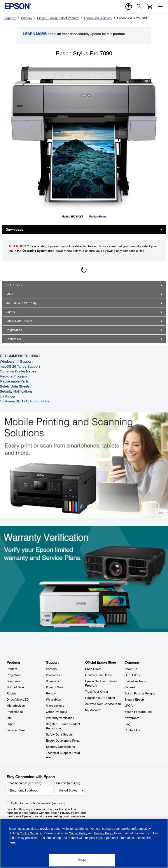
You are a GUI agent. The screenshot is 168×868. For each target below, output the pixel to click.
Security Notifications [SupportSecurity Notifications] (60, 747)
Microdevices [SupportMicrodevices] (55, 706)
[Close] (82, 860)
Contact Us (13, 339)
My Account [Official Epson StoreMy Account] (93, 710)
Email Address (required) (24, 783)
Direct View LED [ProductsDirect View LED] (18, 699)
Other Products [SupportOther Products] (56, 712)
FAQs (9, 294)
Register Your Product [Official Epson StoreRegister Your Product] (100, 698)
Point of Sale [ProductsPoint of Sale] (15, 687)
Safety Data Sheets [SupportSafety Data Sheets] (59, 734)
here (12, 842)
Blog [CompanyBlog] (128, 724)
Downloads (14, 230)
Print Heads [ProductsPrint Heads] (15, 712)
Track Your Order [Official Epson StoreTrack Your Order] (97, 692)
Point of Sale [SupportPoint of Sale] (55, 687)
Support (10, 18)
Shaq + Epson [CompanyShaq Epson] (134, 699)
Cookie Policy (78, 833)
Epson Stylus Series (98, 18)
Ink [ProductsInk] (9, 718)
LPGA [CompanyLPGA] (129, 706)
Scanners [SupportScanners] (52, 681)
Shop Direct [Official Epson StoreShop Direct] (93, 669)
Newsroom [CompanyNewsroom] (132, 718)
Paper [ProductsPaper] (11, 724)
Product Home (98, 217)
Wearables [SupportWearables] (53, 699)
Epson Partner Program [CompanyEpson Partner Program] (141, 693)
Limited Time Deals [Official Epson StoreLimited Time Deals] (98, 675)
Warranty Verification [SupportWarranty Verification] (60, 718)
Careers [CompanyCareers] (130, 687)
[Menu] (160, 7)
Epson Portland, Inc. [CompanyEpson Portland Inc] (138, 712)
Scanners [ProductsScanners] (13, 681)
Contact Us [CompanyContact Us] (132, 730)
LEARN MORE (35, 34)
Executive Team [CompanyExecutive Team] (135, 681)
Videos (10, 312)
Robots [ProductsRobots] (11, 693)
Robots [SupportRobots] (51, 693)
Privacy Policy (69, 813)
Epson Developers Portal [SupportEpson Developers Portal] (63, 741)
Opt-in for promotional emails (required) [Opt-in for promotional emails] (38, 803)
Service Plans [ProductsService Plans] (16, 730)
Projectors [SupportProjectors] (53, 675)
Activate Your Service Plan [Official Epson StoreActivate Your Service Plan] (103, 704)
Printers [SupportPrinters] (51, 669)
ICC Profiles (14, 285)
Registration (14, 330)
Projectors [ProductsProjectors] (14, 675)
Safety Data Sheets (19, 321)
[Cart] (150, 7)
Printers (26, 18)
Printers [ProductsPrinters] (12, 669)
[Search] (139, 7)
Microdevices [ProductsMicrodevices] (16, 706)
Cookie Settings (31, 833)
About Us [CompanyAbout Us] (131, 669)
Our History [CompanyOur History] (132, 675)
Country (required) (67, 783)
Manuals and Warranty (21, 303)
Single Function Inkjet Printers (58, 18)
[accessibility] (129, 7)
